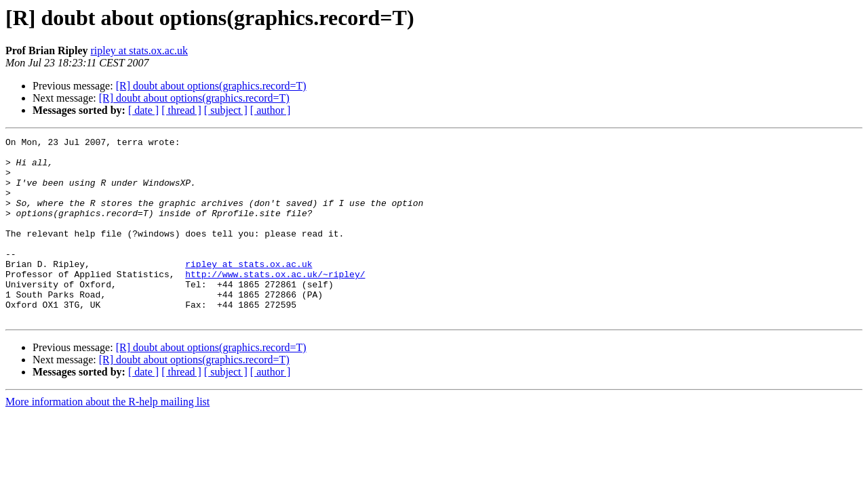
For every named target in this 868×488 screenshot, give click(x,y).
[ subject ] (226, 110)
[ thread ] (181, 110)
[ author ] (271, 110)
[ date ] (143, 110)
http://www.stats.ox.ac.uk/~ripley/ (275, 302)
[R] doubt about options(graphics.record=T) (211, 86)
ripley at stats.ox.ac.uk (139, 50)
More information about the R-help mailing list (107, 438)
